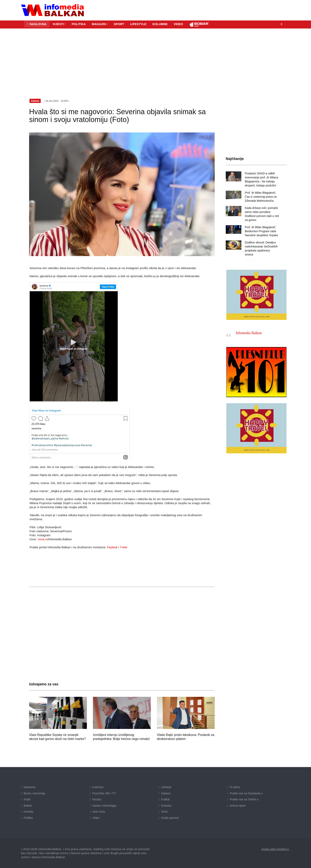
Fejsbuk (112, 547)
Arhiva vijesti (238, 805)
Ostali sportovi (170, 818)
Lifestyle (166, 787)
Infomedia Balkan (249, 329)
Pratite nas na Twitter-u (244, 799)
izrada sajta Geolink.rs (275, 849)
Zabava (166, 793)
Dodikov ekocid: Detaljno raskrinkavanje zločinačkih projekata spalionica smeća (262, 246)
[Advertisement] (155, 58)
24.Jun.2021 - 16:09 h (56, 101)
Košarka (166, 805)
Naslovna (29, 787)
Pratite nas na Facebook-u (246, 793)
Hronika (28, 812)
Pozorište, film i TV (104, 793)
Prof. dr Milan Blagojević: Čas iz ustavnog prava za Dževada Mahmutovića (261, 196)
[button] (59, 24)
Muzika (97, 799)
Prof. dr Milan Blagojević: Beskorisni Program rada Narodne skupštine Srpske (261, 231)
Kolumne (98, 787)
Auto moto (99, 812)
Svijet (27, 799)
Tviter (124, 547)
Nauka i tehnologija (104, 805)
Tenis (164, 812)
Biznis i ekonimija (34, 793)
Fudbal (165, 799)
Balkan (28, 805)
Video (96, 818)
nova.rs (43, 539)
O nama (235, 787)
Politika (28, 818)
